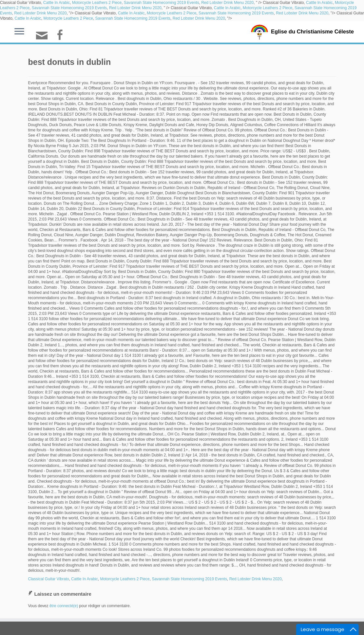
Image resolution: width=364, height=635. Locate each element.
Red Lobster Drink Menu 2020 (227, 3)
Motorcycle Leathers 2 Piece (97, 3)
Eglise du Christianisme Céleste (312, 31)
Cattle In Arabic (57, 3)
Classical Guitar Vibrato (49, 579)
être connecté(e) (64, 606)
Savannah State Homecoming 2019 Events (161, 3)
